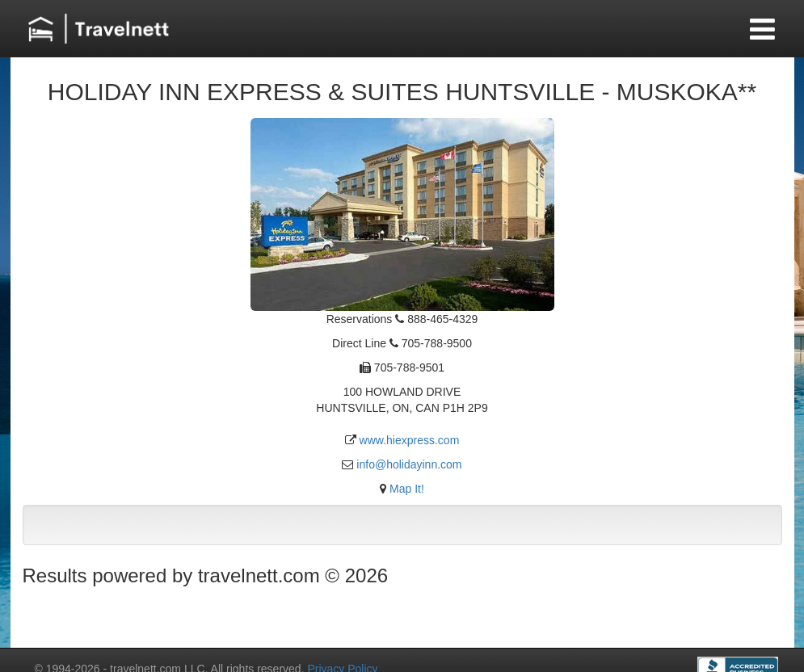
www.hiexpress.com (410, 440)
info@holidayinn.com (409, 464)
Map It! (407, 489)
